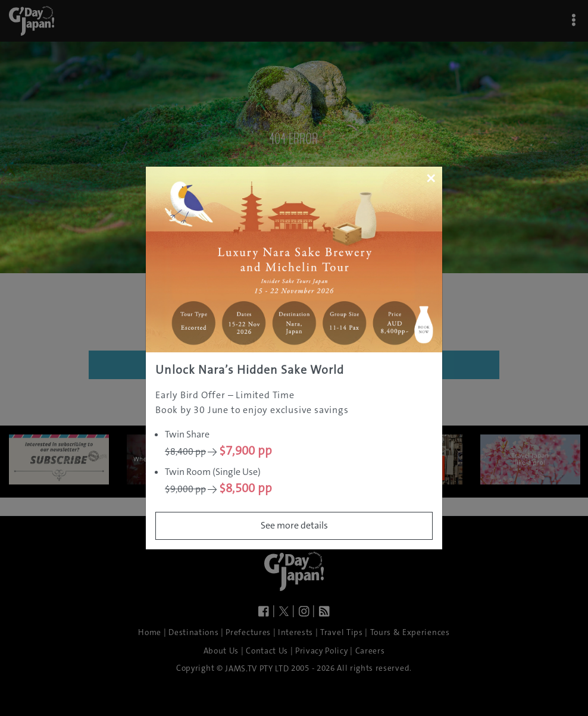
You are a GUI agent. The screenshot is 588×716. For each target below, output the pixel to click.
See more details (294, 525)
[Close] (431, 178)
